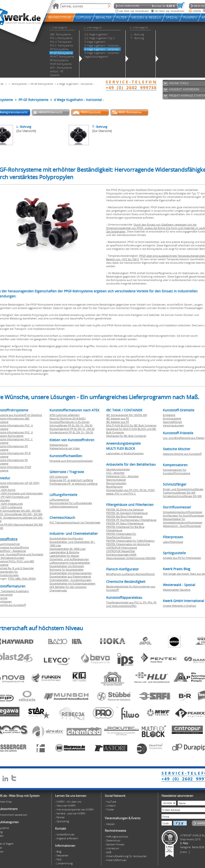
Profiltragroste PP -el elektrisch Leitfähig (73, 484)
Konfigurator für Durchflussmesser (183, 515)
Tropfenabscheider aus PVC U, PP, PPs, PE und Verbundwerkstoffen (131, 604)
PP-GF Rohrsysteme (42, 84)
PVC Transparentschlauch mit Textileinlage (75, 522)
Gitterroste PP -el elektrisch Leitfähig (71, 480)
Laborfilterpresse (173, 542)
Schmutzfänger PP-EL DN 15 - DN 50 (71, 425)
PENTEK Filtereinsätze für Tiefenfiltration (130, 541)
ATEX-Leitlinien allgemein (65, 415)
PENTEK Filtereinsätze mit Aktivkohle (128, 544)
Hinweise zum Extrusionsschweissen (71, 461)
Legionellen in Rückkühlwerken (125, 453)
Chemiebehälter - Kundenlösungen (70, 580)
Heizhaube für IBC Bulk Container (126, 436)
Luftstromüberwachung (64, 506)
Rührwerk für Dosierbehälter (67, 570)
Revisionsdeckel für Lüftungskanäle (71, 503)
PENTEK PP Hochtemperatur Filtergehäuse (131, 520)
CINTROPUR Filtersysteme (122, 548)
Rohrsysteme (19, 84)
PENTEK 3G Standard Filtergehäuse (127, 513)
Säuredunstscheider (118, 469)
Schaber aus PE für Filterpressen (182, 558)
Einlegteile (169, 415)
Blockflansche (114, 487)
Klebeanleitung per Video (65, 448)
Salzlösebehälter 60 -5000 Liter (68, 549)
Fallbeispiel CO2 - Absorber (122, 476)
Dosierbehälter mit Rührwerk (67, 566)
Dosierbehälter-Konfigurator (66, 538)
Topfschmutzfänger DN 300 (179, 493)
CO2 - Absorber (115, 473)
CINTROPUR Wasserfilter (121, 551)
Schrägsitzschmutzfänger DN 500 (182, 496)
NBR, (19, 579)
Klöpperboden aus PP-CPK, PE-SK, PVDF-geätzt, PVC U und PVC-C (131, 492)
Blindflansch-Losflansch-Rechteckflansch (130, 574)
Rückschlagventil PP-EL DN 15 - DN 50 (72, 429)
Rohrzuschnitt (91, 112)
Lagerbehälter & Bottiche (64, 552)
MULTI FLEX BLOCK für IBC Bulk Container (131, 425)
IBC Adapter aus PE (118, 418)
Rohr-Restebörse (130, 112)
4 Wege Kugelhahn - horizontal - (76, 84)
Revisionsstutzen (116, 483)
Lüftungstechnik (59, 500)
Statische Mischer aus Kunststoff (182, 454)
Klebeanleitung (59, 445)
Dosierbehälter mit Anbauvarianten (71, 573)
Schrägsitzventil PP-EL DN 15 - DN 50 (71, 432)
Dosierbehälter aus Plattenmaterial (70, 576)
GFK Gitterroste (59, 477)
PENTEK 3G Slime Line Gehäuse (125, 509)
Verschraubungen (173, 425)
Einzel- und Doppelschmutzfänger (183, 489)
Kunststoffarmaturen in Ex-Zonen (70, 422)
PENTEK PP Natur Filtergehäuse (125, 523)
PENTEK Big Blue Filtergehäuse (124, 516)
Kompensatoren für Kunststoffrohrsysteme (177, 471)
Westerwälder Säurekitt (177, 590)
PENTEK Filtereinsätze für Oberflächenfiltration (121, 535)
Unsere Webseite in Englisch (180, 606)
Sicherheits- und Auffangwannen (69, 559)
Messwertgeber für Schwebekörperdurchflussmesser (183, 521)
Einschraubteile (172, 418)
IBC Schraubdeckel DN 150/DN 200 (127, 415)
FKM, (25, 579)
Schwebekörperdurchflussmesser (183, 512)
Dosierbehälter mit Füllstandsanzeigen (72, 583)
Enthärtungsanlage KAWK (121, 555)
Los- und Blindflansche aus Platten (184, 438)
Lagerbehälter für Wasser (64, 556)
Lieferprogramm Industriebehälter (70, 563)
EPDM (32, 579)
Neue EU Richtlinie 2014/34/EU (68, 418)
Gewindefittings (172, 422)
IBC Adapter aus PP (118, 422)
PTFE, (12, 579)
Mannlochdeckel (116, 480)
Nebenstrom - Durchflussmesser (182, 526)
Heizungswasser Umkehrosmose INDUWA (131, 558)
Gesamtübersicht (51, 112)
